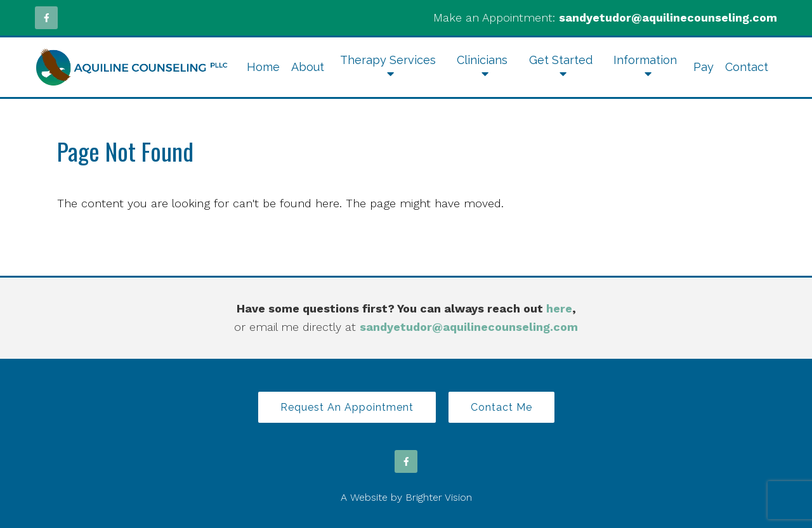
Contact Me (501, 407)
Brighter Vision (439, 497)
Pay (704, 67)
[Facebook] (46, 18)
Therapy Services (388, 60)
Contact (747, 67)
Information (645, 60)
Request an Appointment (347, 407)
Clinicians (482, 60)
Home (263, 67)
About (308, 67)
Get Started (561, 60)
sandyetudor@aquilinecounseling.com (668, 17)
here (559, 308)
